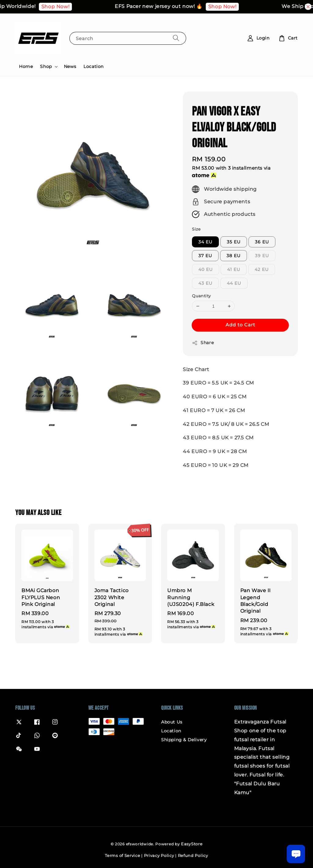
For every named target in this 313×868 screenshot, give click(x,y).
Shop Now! (61, 7)
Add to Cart (240, 325)
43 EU (205, 283)
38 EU (234, 256)
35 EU (234, 242)
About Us (172, 722)
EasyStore (192, 844)
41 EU (234, 269)
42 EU (262, 269)
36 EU (262, 242)
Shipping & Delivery (184, 740)
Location (94, 66)
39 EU (262, 256)
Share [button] (203, 343)
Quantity (201, 296)
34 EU (205, 242)
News (70, 66)
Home (26, 66)
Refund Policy (193, 855)
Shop (46, 66)
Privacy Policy (159, 855)
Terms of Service (122, 855)
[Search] (176, 38)
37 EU (205, 256)
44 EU (234, 283)
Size (196, 229)
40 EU (206, 269)
